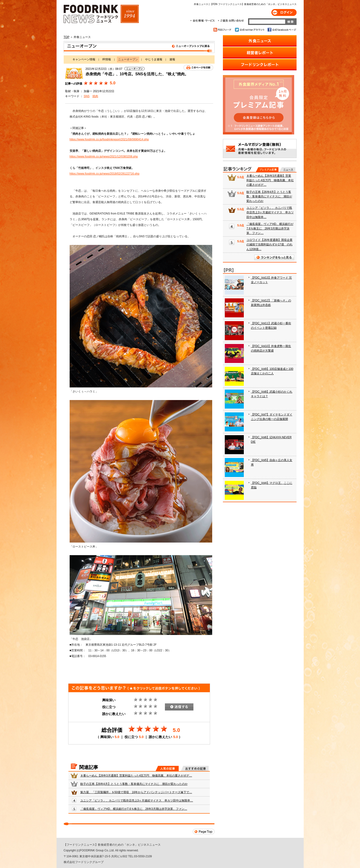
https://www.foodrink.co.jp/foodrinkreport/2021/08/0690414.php (109, 139)
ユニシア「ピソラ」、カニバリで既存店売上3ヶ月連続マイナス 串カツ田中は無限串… (137, 801)
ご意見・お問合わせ (231, 21)
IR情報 (107, 59)
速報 (172, 59)
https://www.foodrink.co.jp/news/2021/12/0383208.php (104, 157)
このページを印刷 (198, 68)
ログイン (284, 12)
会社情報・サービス (203, 21)
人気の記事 (167, 768)
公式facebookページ (281, 30)
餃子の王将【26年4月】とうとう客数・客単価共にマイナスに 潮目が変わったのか (134, 784)
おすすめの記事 (195, 768)
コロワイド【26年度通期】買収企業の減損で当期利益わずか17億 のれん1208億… (269, 244)
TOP (67, 37)
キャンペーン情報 (84, 59)
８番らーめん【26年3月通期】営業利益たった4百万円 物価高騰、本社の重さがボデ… (136, 776)
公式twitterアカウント (250, 30)
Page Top (204, 832)
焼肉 (95, 96)
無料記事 (287, 170)
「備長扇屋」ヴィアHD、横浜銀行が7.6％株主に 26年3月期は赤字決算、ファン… (134, 809)
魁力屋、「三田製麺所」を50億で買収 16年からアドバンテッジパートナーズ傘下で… (136, 792)
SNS (87, 96)
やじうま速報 (154, 59)
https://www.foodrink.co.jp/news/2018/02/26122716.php (105, 174)
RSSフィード (223, 30)
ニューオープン (139, 47)
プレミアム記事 (267, 170)
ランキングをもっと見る (274, 257)
